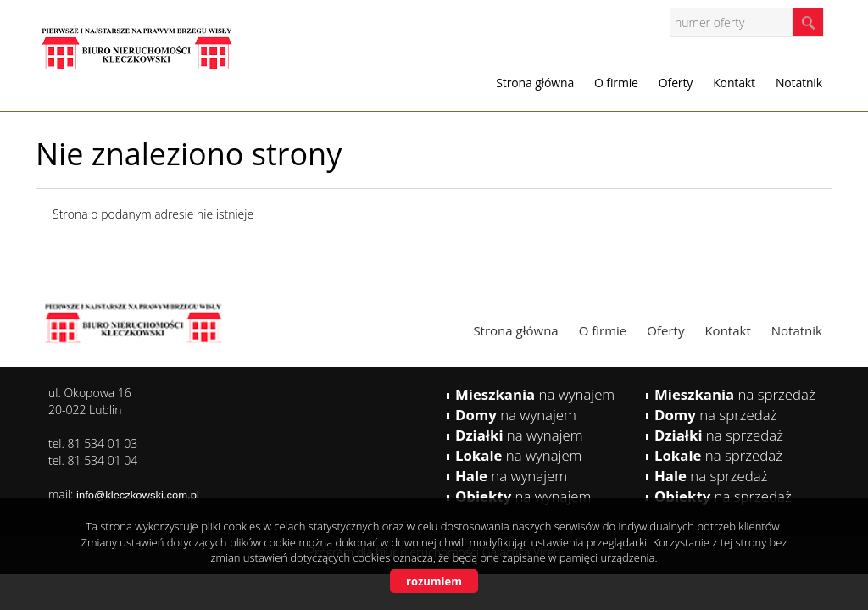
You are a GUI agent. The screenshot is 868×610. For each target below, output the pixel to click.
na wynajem (535, 394)
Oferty (676, 83)
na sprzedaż (735, 394)
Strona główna (535, 83)
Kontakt (734, 83)
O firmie (616, 83)
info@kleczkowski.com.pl (138, 495)
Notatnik (799, 83)
